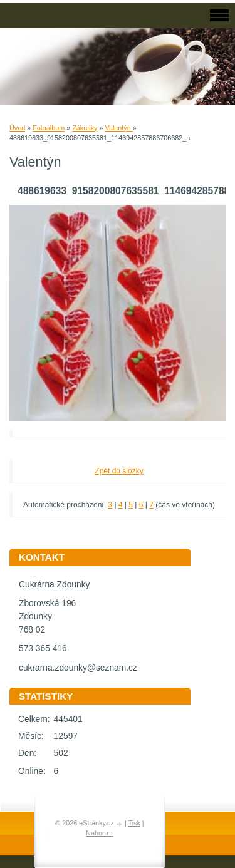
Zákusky (85, 128)
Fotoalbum (49, 128)
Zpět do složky (119, 471)
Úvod (17, 128)
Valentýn (118, 128)
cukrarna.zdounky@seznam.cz (78, 668)
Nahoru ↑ (100, 833)
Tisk (134, 823)
